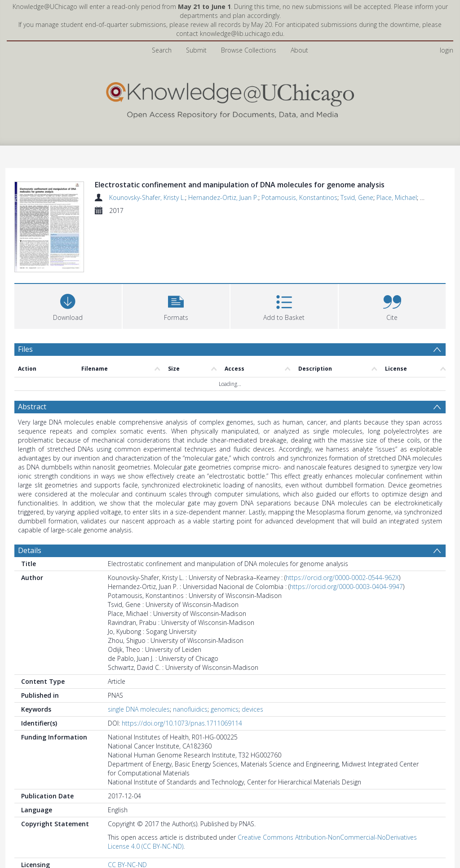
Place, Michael (397, 197)
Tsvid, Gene (357, 197)
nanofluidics (190, 709)
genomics (225, 709)
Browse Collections (249, 50)
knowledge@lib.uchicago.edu (241, 33)
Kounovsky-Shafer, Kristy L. (147, 197)
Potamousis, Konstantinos (299, 197)
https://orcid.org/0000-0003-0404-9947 (346, 587)
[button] (176, 305)
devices (252, 709)
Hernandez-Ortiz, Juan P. (223, 197)
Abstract (32, 407)
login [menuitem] (447, 50)
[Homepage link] (230, 98)
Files (25, 349)
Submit (196, 50)
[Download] (68, 305)
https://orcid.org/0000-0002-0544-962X (342, 578)
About (299, 50)
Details (30, 550)
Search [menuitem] (162, 50)
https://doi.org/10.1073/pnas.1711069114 (182, 723)
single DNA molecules (139, 709)
